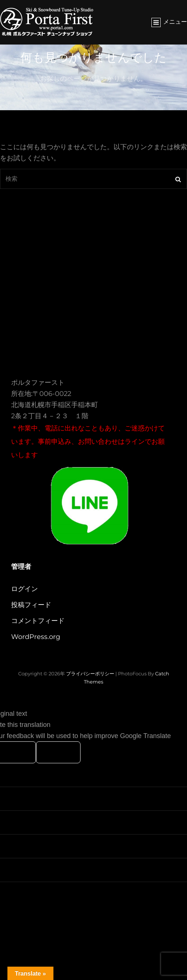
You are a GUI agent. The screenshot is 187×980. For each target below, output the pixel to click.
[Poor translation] (58, 752)
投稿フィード (31, 605)
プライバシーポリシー (90, 673)
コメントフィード (38, 621)
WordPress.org (36, 637)
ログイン (24, 589)
